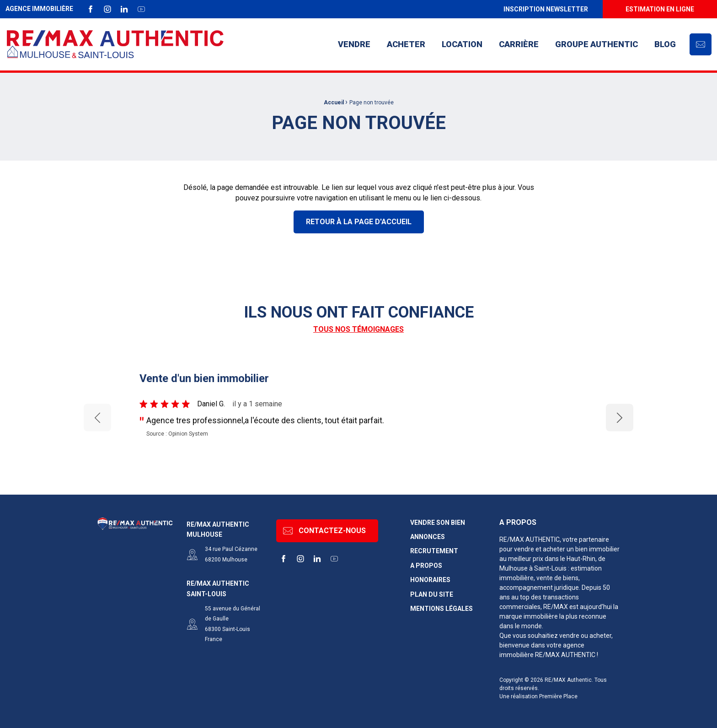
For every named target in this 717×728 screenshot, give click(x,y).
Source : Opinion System (177, 434)
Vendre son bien (438, 523)
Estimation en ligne (660, 9)
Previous (97, 418)
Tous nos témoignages (358, 329)
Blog (665, 44)
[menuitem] (546, 9)
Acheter (406, 44)
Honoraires (430, 580)
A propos (426, 566)
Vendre (354, 44)
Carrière (519, 44)
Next (620, 417)
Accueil (334, 102)
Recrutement (434, 551)
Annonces (428, 537)
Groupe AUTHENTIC (597, 44)
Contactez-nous (324, 531)
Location (462, 44)
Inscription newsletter (546, 9)
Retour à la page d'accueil (359, 222)
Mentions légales (441, 609)
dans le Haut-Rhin (570, 559)
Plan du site (432, 595)
